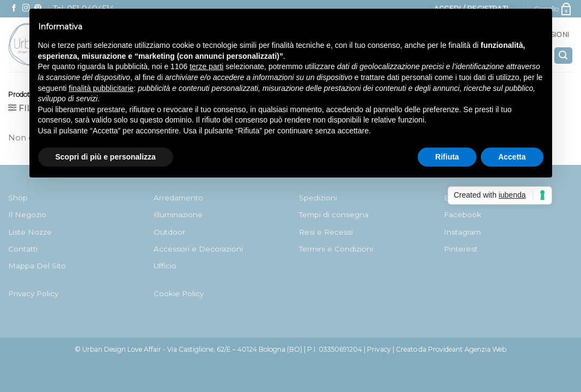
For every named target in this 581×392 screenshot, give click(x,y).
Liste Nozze (30, 232)
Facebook (463, 215)
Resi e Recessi (326, 232)
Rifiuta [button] (447, 157)
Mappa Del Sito (37, 266)
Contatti (23, 249)
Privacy (379, 349)
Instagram (462, 232)
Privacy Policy (33, 293)
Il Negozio (27, 215)
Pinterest (461, 249)
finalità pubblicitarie (101, 88)
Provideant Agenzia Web (467, 349)
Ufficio (165, 266)
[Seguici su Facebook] (14, 8)
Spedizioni (318, 198)
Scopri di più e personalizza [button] (106, 157)
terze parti (206, 66)
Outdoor (169, 232)
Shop (18, 198)
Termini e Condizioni (336, 249)
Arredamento (178, 198)
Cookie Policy (179, 293)
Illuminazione (178, 215)
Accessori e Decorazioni (198, 249)
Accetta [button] (512, 157)
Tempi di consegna (334, 215)
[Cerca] (563, 56)
